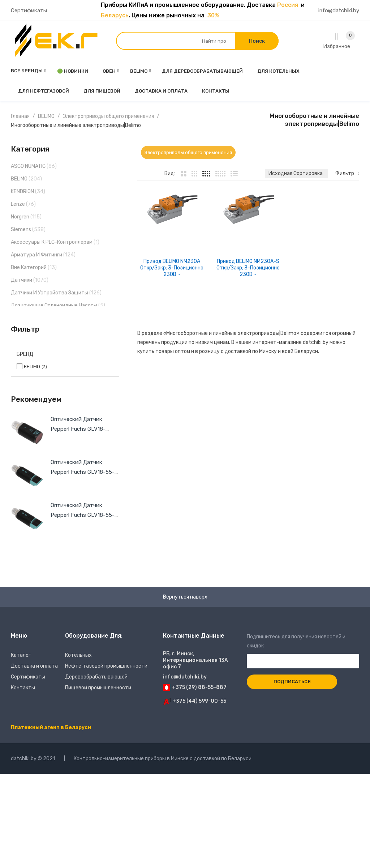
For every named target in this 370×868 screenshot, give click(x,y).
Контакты (23, 688)
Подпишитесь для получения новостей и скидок (303, 649)
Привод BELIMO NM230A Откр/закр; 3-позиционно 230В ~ (172, 268)
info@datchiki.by (339, 10)
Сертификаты (29, 10)
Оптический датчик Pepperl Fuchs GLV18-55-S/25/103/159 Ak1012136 (83, 515)
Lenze (18, 204)
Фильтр (345, 173)
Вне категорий (29, 267)
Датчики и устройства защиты (50, 293)
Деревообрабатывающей (96, 677)
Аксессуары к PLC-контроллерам (52, 242)
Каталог (21, 655)
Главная (20, 116)
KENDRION (22, 192)
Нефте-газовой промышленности (106, 666)
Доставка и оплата (34, 666)
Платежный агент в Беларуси (51, 727)
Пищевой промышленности (98, 688)
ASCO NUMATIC (28, 166)
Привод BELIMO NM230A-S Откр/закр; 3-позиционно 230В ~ (248, 268)
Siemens (21, 229)
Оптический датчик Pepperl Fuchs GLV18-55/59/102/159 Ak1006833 (84, 429)
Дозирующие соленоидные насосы (54, 305)
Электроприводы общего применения (108, 116)
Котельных (78, 655)
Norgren (20, 217)
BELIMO (46, 116)
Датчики (21, 280)
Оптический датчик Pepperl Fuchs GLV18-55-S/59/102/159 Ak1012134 (83, 472)
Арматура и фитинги (36, 255)
